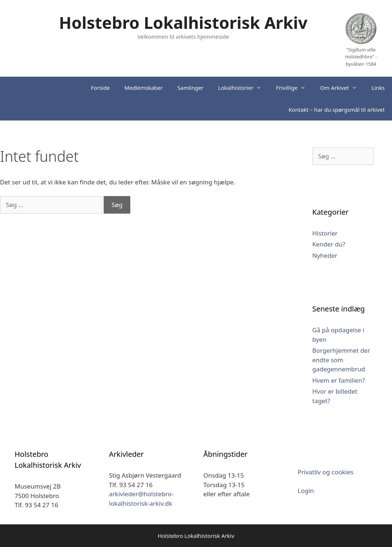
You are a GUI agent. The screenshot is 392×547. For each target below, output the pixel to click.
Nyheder (325, 255)
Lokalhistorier (244, 88)
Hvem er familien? (339, 380)
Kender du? (329, 244)
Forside (100, 88)
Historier (325, 233)
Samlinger (191, 88)
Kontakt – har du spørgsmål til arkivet (337, 110)
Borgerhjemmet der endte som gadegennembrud (341, 360)
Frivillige (294, 88)
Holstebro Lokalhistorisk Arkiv (183, 22)
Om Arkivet (342, 88)
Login (306, 491)
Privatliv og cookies (326, 472)
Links (378, 88)
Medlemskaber (144, 88)
